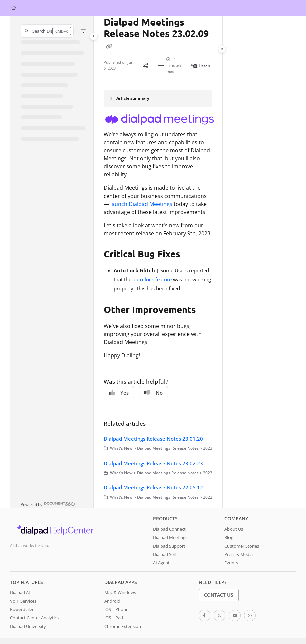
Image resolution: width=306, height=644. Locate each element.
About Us (234, 529)
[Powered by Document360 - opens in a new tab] (48, 504)
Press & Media (239, 554)
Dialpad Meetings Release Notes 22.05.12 (153, 487)
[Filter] (83, 31)
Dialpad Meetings (170, 537)
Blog (229, 537)
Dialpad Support (169, 546)
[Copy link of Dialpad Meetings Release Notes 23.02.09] (109, 46)
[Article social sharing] (145, 65)
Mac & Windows (120, 592)
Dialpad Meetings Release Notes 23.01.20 (153, 439)
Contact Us (219, 595)
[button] (47, 31)
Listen (202, 66)
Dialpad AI (20, 592)
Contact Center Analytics (34, 618)
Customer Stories (242, 546)
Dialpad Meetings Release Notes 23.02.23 (153, 463)
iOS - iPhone (116, 609)
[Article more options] (161, 65)
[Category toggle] (94, 36)
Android (112, 601)
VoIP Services (23, 601)
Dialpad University (28, 626)
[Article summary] (158, 98)
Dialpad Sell (164, 554)
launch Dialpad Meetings (141, 204)
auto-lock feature (152, 279)
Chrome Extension (123, 626)
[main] (158, 262)
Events (231, 563)
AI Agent (161, 563)
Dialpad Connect (169, 529)
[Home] (14, 8)
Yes (119, 393)
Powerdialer (22, 609)
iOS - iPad (114, 618)
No (154, 393)
